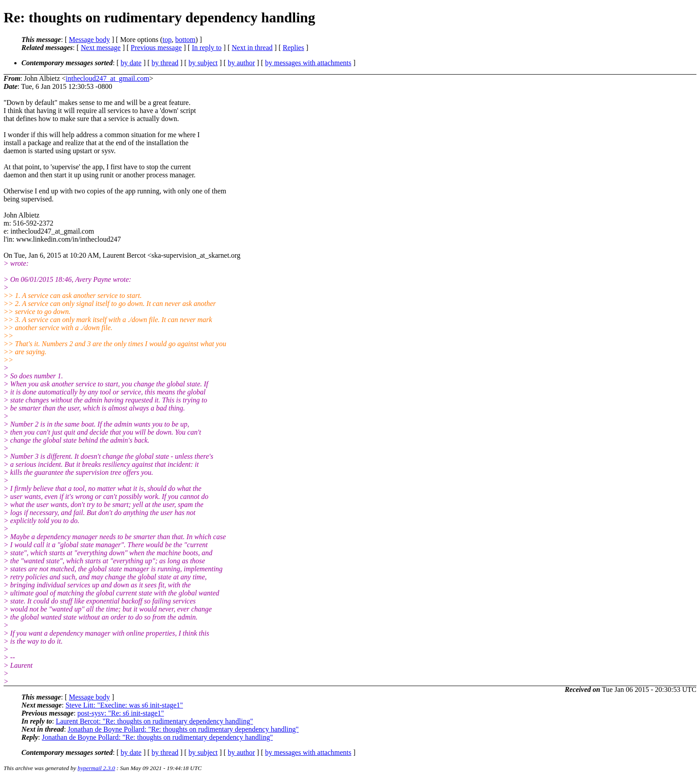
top (167, 40)
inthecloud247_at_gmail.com (107, 78)
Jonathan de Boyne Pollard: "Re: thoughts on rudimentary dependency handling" (183, 729)
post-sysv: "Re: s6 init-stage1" (121, 713)
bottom (185, 40)
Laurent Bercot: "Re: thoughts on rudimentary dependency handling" (154, 721)
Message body (89, 40)
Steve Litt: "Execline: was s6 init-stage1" (124, 705)
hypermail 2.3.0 (96, 768)
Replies (293, 48)
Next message (101, 48)
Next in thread (252, 48)
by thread (165, 63)
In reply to (207, 48)
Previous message (156, 48)
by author (241, 63)
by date (131, 63)
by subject (203, 63)
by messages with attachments (308, 63)
